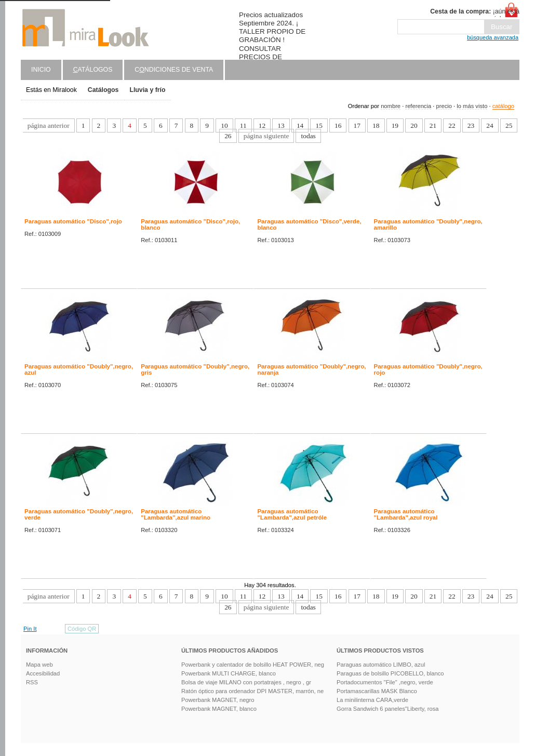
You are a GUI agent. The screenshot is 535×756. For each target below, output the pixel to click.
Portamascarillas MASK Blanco (377, 691)
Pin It (30, 629)
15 (319, 125)
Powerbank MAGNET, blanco (219, 709)
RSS (32, 682)
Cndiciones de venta (174, 70)
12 (262, 125)
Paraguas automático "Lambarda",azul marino (176, 514)
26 (228, 136)
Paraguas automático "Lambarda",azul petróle (292, 514)
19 (395, 125)
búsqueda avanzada (493, 37)
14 (300, 125)
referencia (418, 106)
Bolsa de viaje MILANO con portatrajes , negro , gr (246, 682)
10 (224, 125)
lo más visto (472, 106)
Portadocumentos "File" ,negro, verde (385, 682)
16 (338, 125)
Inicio (41, 70)
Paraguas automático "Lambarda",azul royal (406, 514)
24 (490, 125)
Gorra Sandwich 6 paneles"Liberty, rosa (388, 709)
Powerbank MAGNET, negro (218, 700)
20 (414, 125)
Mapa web (39, 665)
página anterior (49, 125)
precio (444, 106)
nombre (391, 106)
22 (452, 125)
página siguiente (266, 136)
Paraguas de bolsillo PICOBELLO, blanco (390, 673)
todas (308, 136)
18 (376, 125)
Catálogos (103, 90)
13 (281, 125)
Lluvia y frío (147, 90)
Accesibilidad (43, 673)
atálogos (93, 70)
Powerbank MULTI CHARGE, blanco (229, 673)
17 (357, 125)
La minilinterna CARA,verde (372, 700)
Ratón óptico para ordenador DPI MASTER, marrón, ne (252, 691)
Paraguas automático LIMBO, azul (381, 665)
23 (471, 125)
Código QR (82, 629)
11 (243, 125)
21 (433, 125)
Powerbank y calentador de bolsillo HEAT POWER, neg (253, 665)
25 (509, 125)
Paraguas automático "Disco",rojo (73, 221)
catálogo (503, 106)
